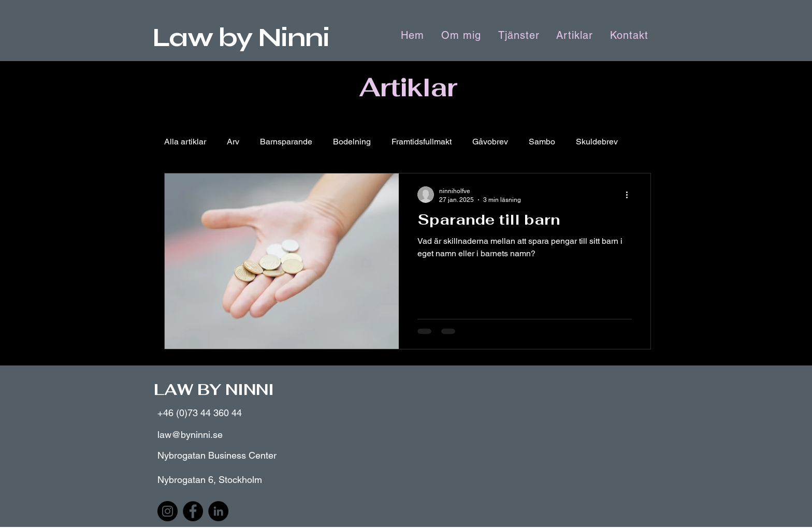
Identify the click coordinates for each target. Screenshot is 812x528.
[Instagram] (168, 511)
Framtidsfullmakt (422, 142)
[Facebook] (193, 511)
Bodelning (352, 142)
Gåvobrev (490, 142)
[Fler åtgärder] (630, 195)
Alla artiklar (185, 142)
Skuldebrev (597, 142)
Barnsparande (286, 142)
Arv (233, 142)
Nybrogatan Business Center (217, 455)
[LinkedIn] (218, 511)
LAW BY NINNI (214, 390)
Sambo (542, 142)
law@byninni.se (190, 435)
